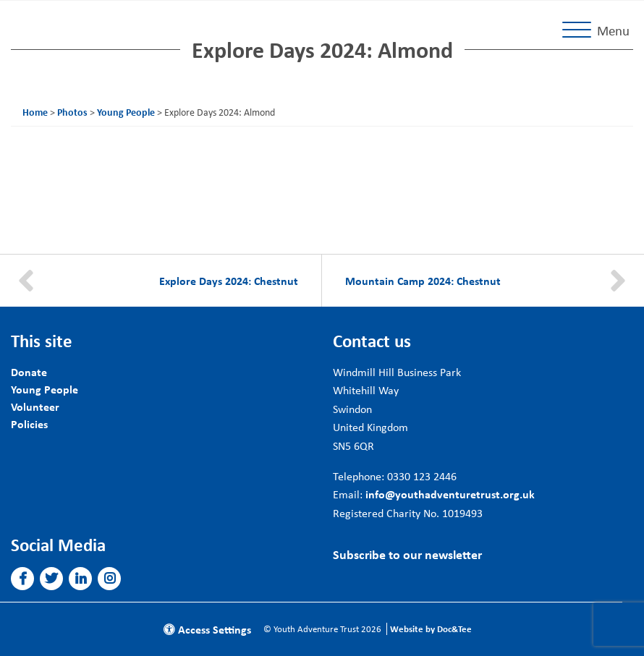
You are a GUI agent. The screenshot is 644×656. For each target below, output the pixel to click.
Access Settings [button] (207, 629)
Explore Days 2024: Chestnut (229, 281)
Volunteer (35, 406)
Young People (126, 112)
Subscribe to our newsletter (407, 554)
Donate (29, 372)
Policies (29, 424)
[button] (23, 579)
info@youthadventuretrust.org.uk (450, 494)
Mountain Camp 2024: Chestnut (423, 281)
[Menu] (599, 31)
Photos (72, 112)
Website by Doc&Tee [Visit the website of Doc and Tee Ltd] (431, 629)
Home (35, 112)
